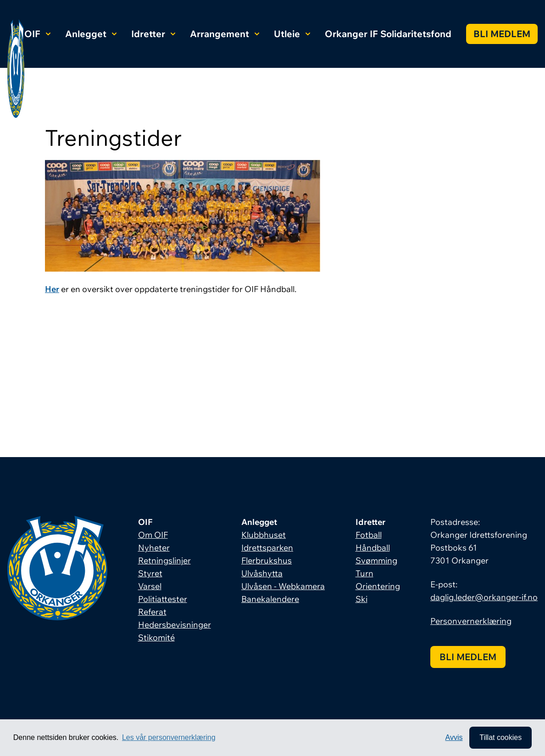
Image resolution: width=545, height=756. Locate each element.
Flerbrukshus (267, 560)
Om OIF (153, 535)
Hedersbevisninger (175, 625)
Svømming (376, 560)
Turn (364, 573)
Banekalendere (270, 599)
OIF (37, 34)
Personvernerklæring (471, 621)
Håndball (373, 548)
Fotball (369, 535)
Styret (150, 573)
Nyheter (154, 548)
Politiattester (163, 599)
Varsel (150, 586)
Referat (152, 612)
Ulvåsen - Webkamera (283, 586)
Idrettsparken (267, 548)
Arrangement (225, 34)
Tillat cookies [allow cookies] (501, 737)
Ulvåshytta (262, 573)
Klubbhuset (264, 535)
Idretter (153, 34)
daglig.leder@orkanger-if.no (484, 597)
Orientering (378, 586)
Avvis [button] (454, 737)
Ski (361, 599)
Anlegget (91, 34)
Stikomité (156, 637)
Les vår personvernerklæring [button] (169, 737)
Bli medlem (502, 34)
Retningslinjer (164, 560)
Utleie (292, 34)
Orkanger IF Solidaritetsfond (388, 34)
